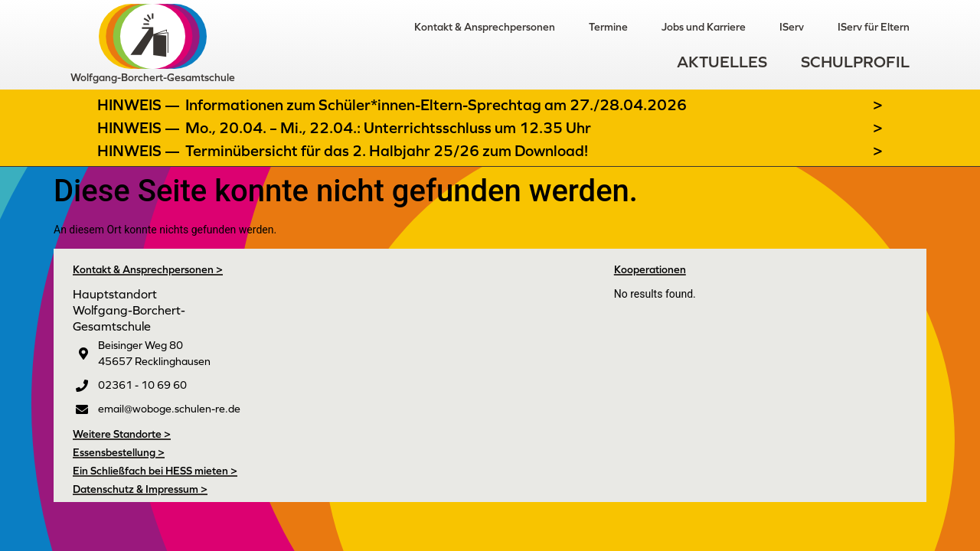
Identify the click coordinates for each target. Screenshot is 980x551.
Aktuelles (722, 62)
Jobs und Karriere (704, 27)
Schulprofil (855, 62)
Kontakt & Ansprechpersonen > (148, 269)
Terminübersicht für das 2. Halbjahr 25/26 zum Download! (387, 151)
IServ (792, 27)
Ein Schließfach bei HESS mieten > (155, 471)
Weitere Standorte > (122, 434)
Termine (608, 27)
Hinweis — (140, 105)
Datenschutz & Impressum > (140, 489)
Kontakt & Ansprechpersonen (485, 27)
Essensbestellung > (119, 452)
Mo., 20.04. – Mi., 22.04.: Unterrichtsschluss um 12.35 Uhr (388, 128)
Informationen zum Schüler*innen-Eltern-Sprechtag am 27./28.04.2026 (436, 105)
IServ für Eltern (874, 27)
